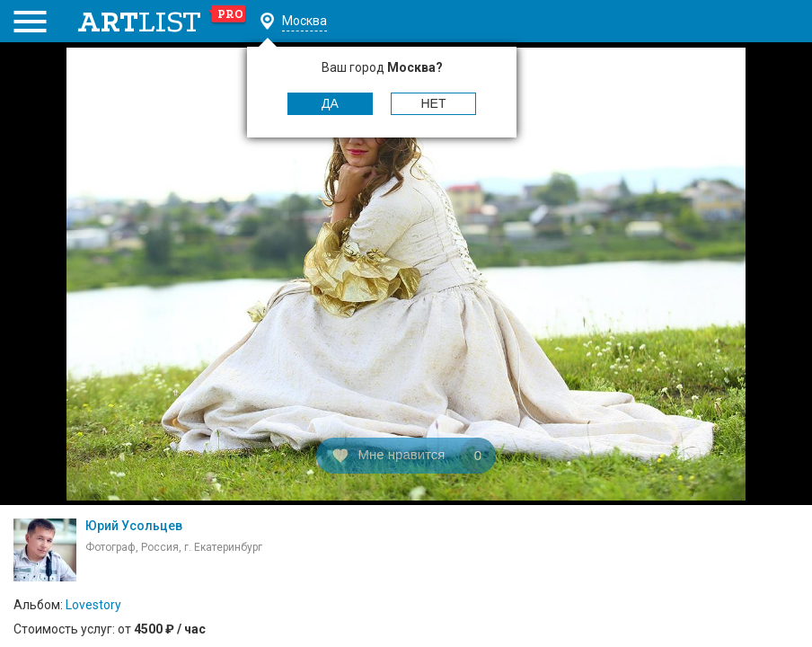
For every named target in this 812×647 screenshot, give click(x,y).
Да (330, 103)
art (162, 22)
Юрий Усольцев (134, 526)
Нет (434, 103)
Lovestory (93, 605)
